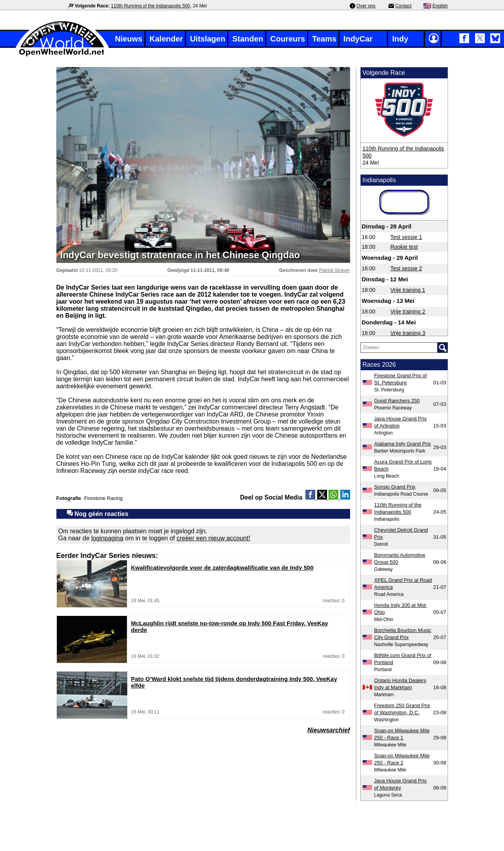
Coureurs (288, 39)
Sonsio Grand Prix (395, 487)
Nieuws (129, 39)
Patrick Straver (335, 270)
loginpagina (107, 538)
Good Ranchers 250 (397, 401)
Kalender (166, 39)
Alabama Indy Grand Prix (402, 444)
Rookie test (404, 247)
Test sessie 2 (406, 268)
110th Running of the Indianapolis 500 (150, 6)
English (440, 6)
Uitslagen (208, 39)
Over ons (366, 6)
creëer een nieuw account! (213, 538)
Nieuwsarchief (329, 730)
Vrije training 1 (408, 290)
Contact (403, 6)
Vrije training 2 (408, 311)
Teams (324, 39)
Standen (248, 39)
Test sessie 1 (406, 237)
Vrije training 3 (408, 333)
